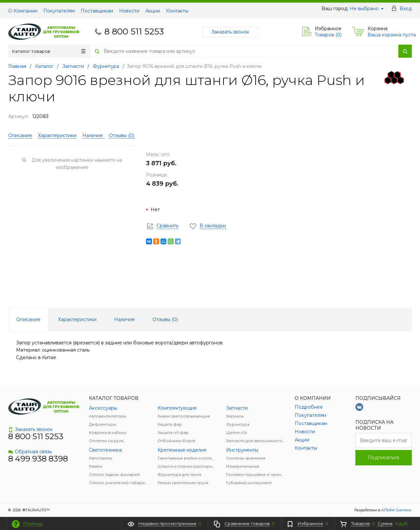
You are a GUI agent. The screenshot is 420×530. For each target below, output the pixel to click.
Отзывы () (122, 135)
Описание (20, 135)
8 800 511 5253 (134, 31)
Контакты (177, 11)
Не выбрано (367, 9)
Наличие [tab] (125, 319)
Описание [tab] (28, 319)
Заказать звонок (230, 32)
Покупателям (59, 11)
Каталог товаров (49, 51)
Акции (153, 11)
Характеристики (57, 135)
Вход (406, 9)
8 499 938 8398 (38, 459)
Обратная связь (30, 452)
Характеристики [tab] (77, 319)
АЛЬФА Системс (396, 510)
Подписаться (383, 458)
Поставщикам (97, 11)
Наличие (93, 135)
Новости (129, 11)
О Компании (23, 11)
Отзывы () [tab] (165, 319)
